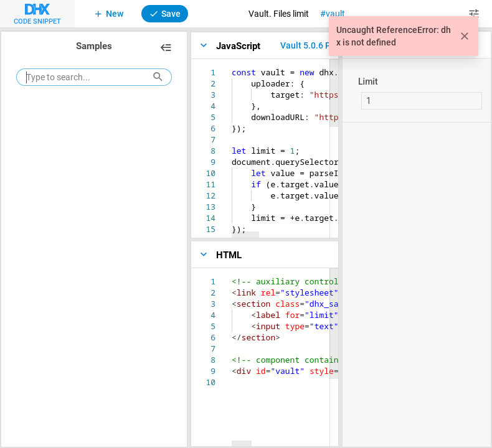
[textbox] (232, 67)
